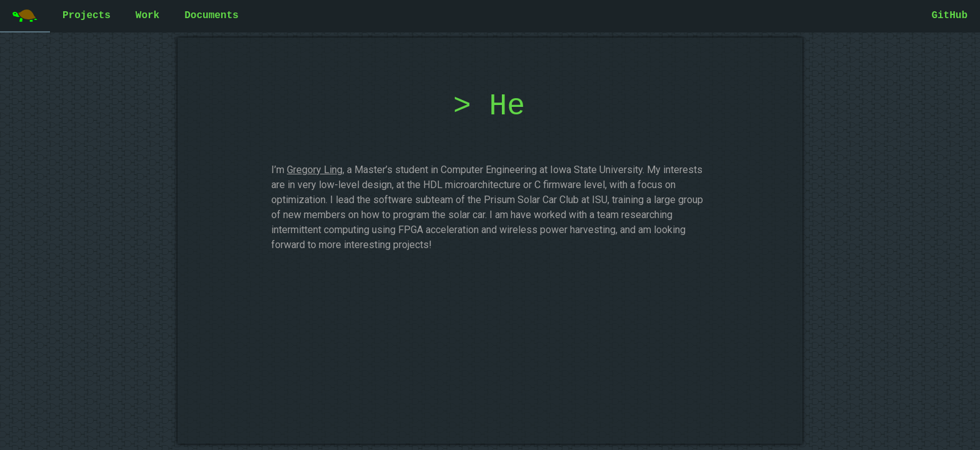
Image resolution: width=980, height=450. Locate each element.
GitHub (949, 16)
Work (147, 16)
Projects (87, 16)
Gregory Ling (315, 170)
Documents (211, 16)
